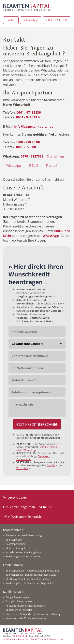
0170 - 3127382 (32, 156)
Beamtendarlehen (16, 544)
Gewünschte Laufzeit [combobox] (27, 344)
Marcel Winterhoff (39, 639)
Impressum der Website (19, 610)
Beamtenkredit (14, 540)
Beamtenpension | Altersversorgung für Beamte (32, 571)
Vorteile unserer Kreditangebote (23, 552)
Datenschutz (57, 639)
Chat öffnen (55, 156)
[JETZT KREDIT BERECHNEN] (37, 424)
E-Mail (11, 20)
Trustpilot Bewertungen (19, 601)
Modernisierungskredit (18, 548)
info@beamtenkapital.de (34, 127)
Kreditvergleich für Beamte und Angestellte (29, 583)
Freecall (52, 166)
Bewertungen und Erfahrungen (23, 557)
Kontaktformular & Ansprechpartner (26, 606)
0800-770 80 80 (20, 636)
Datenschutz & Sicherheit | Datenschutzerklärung (33, 614)
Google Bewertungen (17, 597)
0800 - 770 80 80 (28, 142)
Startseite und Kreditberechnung (24, 535)
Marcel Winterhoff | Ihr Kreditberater (26, 618)
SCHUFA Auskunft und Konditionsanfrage (28, 579)
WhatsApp (31, 20)
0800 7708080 (57, 20)
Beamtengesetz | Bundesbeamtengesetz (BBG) (32, 575)
